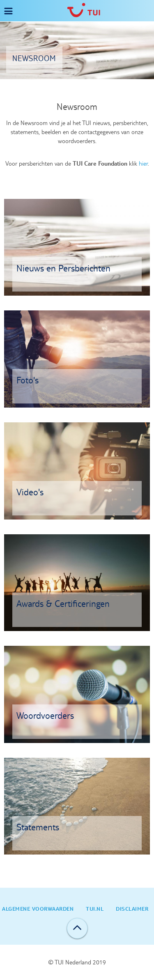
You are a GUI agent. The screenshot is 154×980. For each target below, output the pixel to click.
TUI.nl (95, 909)
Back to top (77, 928)
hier (143, 164)
